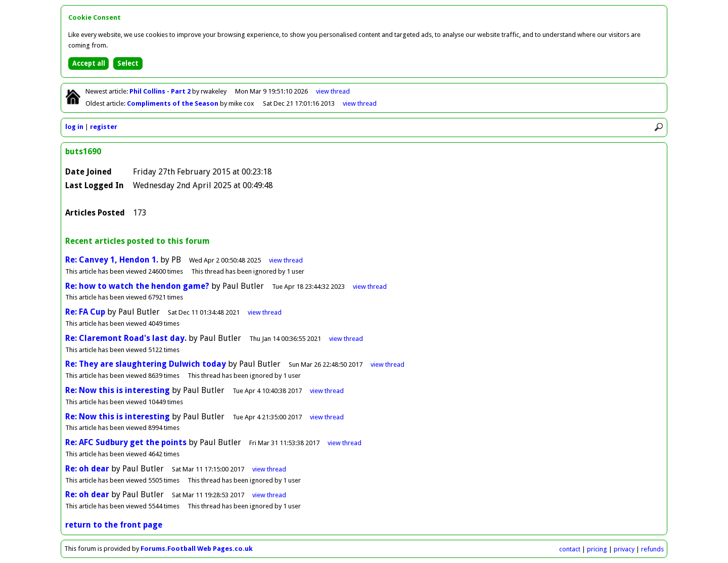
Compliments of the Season (173, 103)
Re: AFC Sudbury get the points (126, 442)
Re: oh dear (87, 469)
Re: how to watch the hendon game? (137, 286)
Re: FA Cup (85, 312)
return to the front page (114, 525)
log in (74, 127)
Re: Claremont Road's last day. (126, 338)
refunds (652, 549)
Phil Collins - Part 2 (161, 91)
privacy (624, 549)
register (104, 127)
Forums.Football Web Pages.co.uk (197, 549)
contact (570, 549)
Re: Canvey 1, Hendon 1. (112, 260)
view (333, 91)
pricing (597, 549)
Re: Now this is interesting (118, 390)
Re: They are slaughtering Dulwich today (146, 364)
